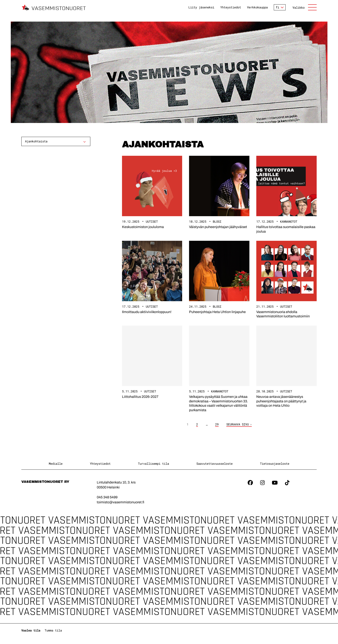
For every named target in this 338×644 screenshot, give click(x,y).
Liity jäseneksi (201, 7)
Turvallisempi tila (153, 464)
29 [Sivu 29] (217, 425)
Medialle (56, 464)
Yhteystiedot (231, 7)
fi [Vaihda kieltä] (277, 7)
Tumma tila (53, 630)
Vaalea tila (31, 630)
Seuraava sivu (238, 425)
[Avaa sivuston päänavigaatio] (305, 7)
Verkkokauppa (257, 7)
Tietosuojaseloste (275, 464)
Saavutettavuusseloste (214, 464)
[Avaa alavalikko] (84, 142)
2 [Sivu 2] (197, 425)
